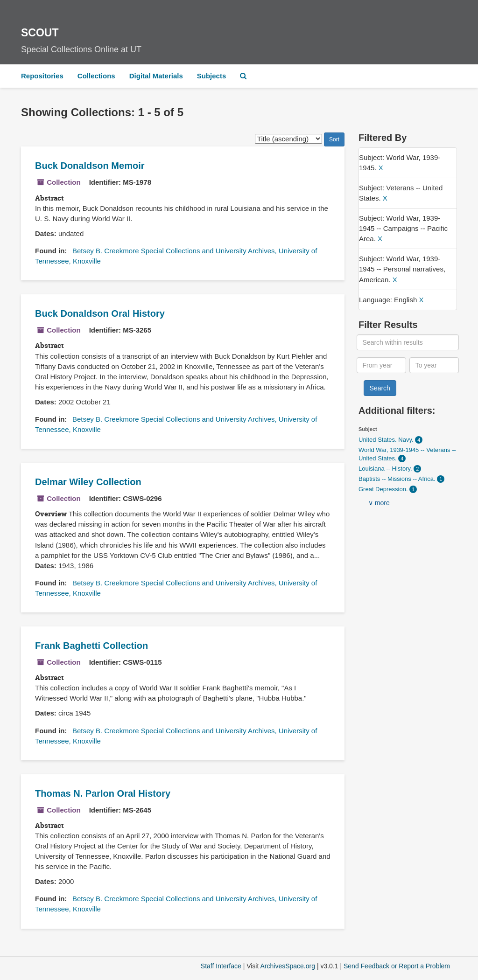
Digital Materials (156, 76)
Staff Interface (221, 966)
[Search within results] (408, 342)
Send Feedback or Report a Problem (397, 966)
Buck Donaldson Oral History (100, 313)
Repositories (42, 76)
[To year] (434, 365)
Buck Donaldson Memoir (90, 166)
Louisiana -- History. (386, 469)
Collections (96, 76)
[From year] (382, 365)
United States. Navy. (387, 440)
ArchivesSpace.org (288, 966)
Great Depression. (384, 489)
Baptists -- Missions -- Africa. (398, 479)
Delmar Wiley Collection (88, 482)
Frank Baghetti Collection (91, 646)
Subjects (212, 76)
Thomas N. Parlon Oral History (103, 793)
